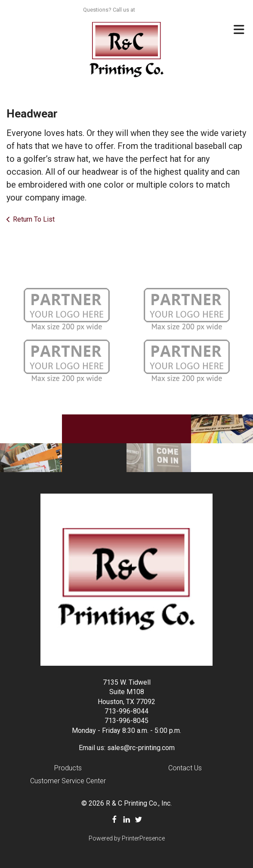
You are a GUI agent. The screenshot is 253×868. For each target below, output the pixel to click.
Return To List (34, 219)
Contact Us (185, 768)
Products (68, 768)
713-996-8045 (126, 721)
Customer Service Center (68, 781)
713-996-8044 (126, 711)
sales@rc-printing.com (141, 748)
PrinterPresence (143, 838)
